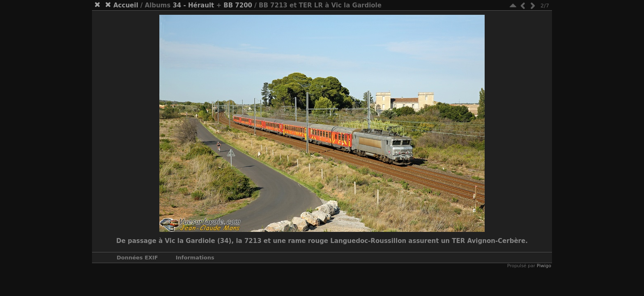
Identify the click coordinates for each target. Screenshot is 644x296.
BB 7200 (238, 5)
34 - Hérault (193, 5)
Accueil (126, 5)
